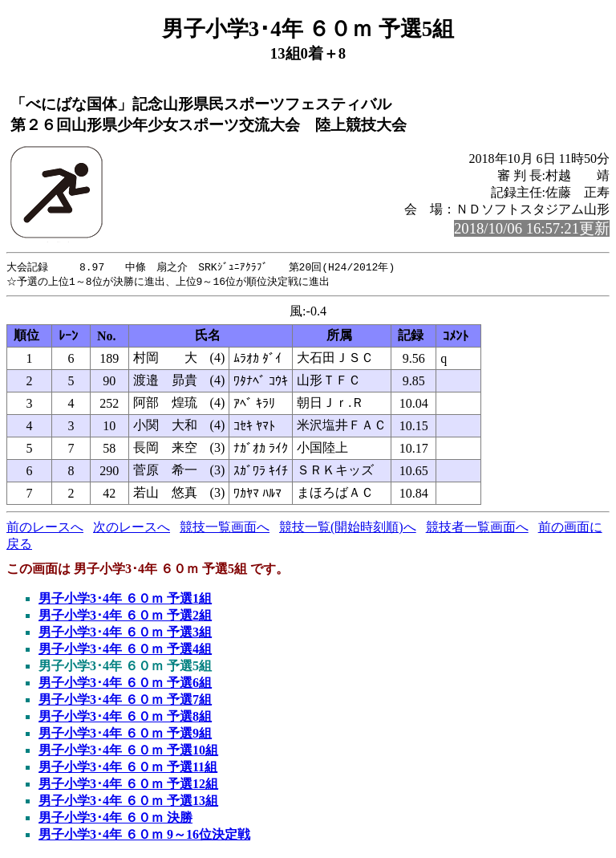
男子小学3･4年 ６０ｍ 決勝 (115, 819)
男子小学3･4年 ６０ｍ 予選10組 (128, 752)
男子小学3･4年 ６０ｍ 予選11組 (128, 769)
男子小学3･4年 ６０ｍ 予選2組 (125, 617)
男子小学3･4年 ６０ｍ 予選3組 (125, 634)
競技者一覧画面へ (477, 529)
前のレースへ (45, 529)
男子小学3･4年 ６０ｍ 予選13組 (128, 802)
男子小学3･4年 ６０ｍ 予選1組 (125, 600)
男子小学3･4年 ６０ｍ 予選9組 (125, 735)
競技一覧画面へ (225, 529)
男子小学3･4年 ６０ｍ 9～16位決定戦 (144, 836)
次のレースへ (132, 529)
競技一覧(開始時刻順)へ (348, 529)
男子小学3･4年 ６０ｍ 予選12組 (128, 785)
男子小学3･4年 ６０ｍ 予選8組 (125, 718)
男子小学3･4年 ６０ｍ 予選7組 (125, 701)
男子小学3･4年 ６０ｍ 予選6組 (125, 684)
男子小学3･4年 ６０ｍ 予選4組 (125, 651)
